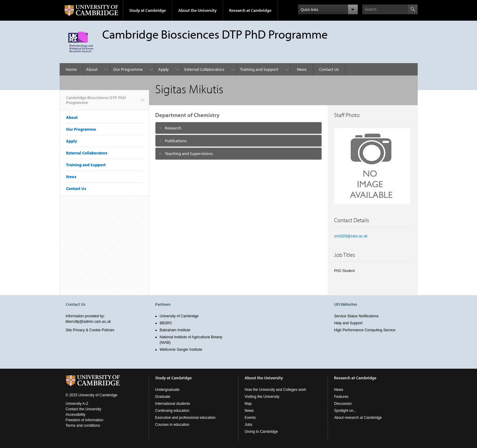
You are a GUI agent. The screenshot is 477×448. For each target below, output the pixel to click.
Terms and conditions (83, 426)
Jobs (248, 425)
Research (173, 128)
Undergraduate (167, 390)
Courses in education (172, 425)
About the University (197, 10)
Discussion (343, 404)
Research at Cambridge (250, 10)
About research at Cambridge (358, 418)
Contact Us (329, 69)
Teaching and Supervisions (189, 153)
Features (341, 397)
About (92, 69)
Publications (176, 141)
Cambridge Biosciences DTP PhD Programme (96, 102)
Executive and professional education (185, 418)
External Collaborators (204, 69)
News (302, 69)
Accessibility (76, 415)
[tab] (239, 128)
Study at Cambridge (148, 10)
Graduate (163, 397)
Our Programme (128, 69)
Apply (164, 69)
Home (71, 69)
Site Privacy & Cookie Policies (90, 330)
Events (250, 418)
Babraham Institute (175, 330)
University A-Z (77, 404)
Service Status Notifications (356, 316)
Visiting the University (262, 397)
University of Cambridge (179, 316)
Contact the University (84, 409)
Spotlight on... (345, 411)
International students (173, 404)
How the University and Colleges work (275, 390)
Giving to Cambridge (261, 432)
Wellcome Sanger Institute (181, 350)
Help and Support (348, 323)
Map (248, 404)
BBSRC (166, 323)
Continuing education (172, 411)
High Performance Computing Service (365, 330)
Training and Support (259, 69)
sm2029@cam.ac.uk (351, 236)
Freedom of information (85, 420)
